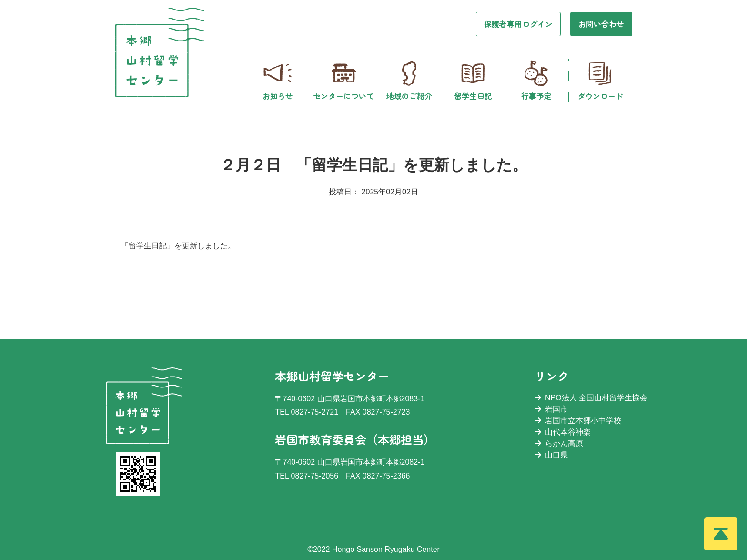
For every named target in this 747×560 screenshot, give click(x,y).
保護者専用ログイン (518, 24)
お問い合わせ (601, 24)
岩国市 (551, 409)
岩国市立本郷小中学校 (578, 421)
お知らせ (278, 80)
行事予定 (536, 80)
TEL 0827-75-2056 (307, 476)
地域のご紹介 (409, 80)
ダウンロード (600, 80)
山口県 (551, 455)
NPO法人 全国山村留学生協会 (591, 398)
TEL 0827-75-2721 (307, 412)
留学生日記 (473, 80)
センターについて (343, 80)
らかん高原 (559, 443)
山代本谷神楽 (563, 432)
